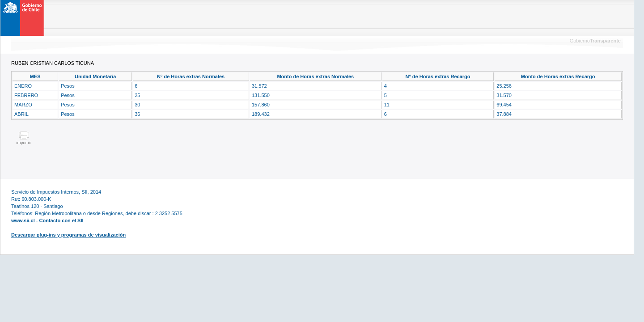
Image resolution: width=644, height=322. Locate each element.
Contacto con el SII (61, 220)
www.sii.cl (23, 220)
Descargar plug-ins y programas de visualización (68, 235)
